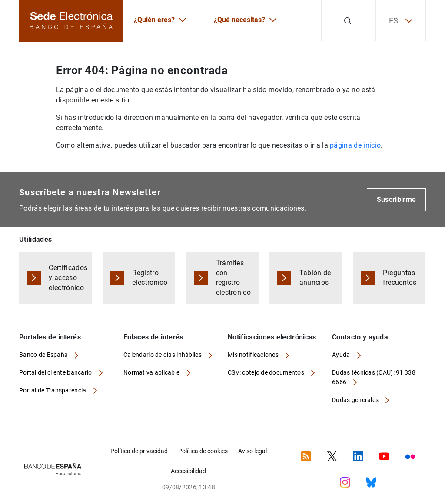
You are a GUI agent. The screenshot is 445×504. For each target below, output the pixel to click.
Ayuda (342, 355)
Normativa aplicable (152, 372)
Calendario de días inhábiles (163, 355)
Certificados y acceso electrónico (68, 278)
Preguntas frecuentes (400, 278)
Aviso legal (252, 451)
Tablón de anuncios (315, 278)
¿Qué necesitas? (239, 20)
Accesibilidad (188, 471)
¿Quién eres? (154, 20)
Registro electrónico (150, 278)
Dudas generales (356, 400)
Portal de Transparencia (53, 390)
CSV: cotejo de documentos (267, 372)
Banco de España (44, 355)
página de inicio (355, 145)
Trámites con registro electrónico (234, 278)
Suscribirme (397, 199)
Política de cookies (203, 451)
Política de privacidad (139, 451)
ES (401, 21)
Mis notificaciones (254, 355)
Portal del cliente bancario (56, 372)
